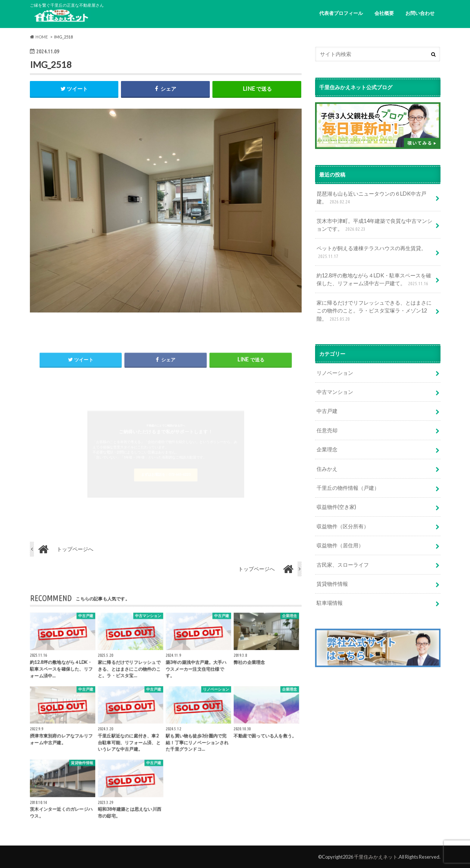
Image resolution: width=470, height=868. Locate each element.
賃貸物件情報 (332, 584)
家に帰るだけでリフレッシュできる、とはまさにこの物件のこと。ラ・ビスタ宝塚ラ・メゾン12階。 (374, 311)
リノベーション (335, 373)
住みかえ (327, 469)
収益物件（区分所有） (343, 526)
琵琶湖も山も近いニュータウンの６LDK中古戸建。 (371, 198)
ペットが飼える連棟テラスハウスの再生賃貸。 (371, 253)
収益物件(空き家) (336, 507)
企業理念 (327, 449)
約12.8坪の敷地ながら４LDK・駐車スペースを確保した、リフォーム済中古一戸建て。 (374, 280)
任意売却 (327, 430)
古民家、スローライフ (343, 565)
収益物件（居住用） (340, 545)
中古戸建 (327, 411)
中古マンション (335, 392)
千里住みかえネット (376, 857)
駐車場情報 (330, 603)
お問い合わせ (420, 13)
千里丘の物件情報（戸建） (348, 488)
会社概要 (384, 13)
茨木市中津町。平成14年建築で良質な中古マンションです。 (374, 225)
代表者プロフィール (341, 13)
